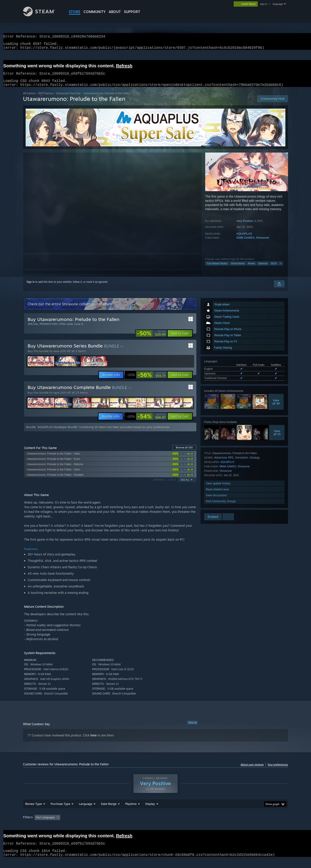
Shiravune (263, 243)
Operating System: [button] (193, 826)
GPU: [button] (230, 826)
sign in (264, 4)
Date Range (109, 812)
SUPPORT (132, 12)
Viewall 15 (277, 438)
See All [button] (185, 485)
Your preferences (278, 770)
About (115, 12)
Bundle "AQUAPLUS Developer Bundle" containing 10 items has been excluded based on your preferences (98, 432)
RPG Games (46, 99)
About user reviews (252, 770)
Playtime (131, 812)
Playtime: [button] (124, 826)
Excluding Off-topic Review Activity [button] (90, 826)
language (278, 4)
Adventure (221, 463)
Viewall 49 (276, 407)
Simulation (242, 463)
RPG (231, 463)
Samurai (263, 269)
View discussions (216, 501)
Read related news (217, 495)
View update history (218, 489)
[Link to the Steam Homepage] (42, 15)
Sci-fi (274, 269)
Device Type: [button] (249, 826)
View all (192, 728)
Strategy (255, 463)
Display (150, 812)
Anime (251, 269)
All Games (29, 99)
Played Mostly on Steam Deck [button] (156, 826)
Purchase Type (60, 812)
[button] (180, 339)
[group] (155, 826)
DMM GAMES (245, 243)
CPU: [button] (215, 826)
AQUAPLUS (244, 239)
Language (85, 812)
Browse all (184, 453)
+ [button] (281, 269)
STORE (75, 12)
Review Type (33, 812)
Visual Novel (238, 269)
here (94, 741)
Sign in (31, 287)
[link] (151, 339)
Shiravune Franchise (68, 99)
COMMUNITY (95, 12)
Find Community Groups (221, 507)
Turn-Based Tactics (217, 269)
